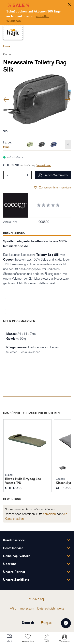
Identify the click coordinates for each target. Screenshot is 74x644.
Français (47, 623)
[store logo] (13, 32)
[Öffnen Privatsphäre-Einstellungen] (66, 623)
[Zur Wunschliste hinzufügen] (52, 187)
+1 (68, 144)
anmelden (49, 514)
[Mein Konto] (46, 638)
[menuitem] (13, 608)
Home (7, 46)
